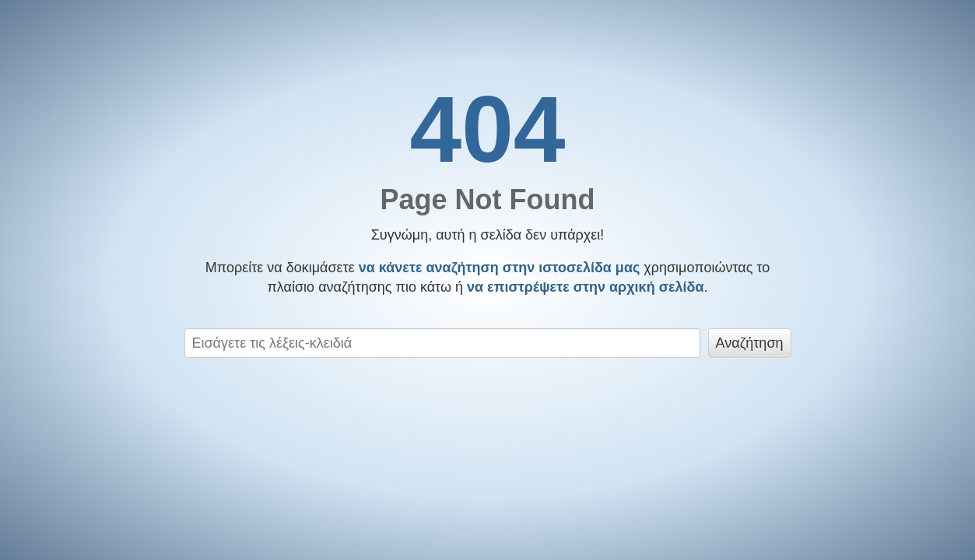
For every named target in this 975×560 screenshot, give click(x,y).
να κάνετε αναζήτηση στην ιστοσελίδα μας (500, 268)
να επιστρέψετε (586, 287)
